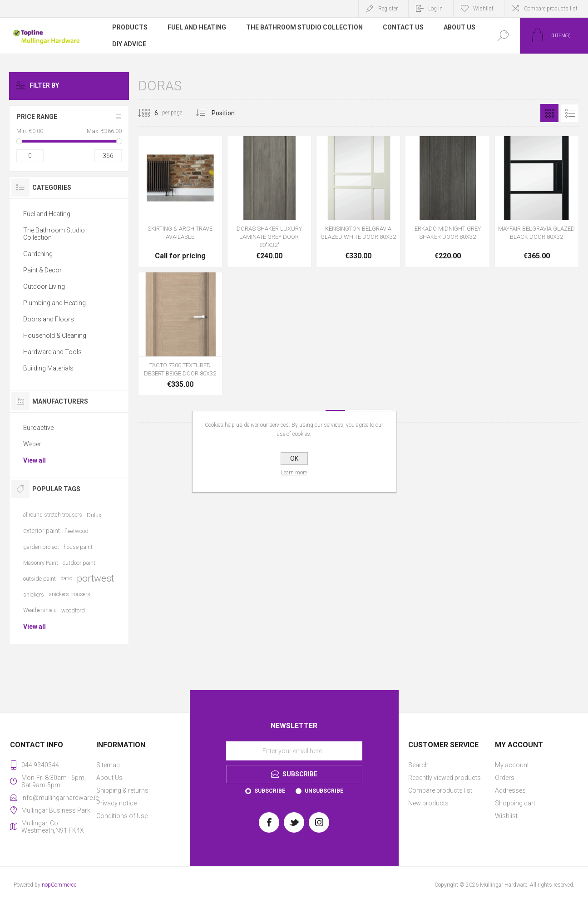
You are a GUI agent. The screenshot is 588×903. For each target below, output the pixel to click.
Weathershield (40, 610)
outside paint (40, 579)
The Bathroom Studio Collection (54, 234)
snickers (34, 595)
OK (294, 459)
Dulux (94, 515)
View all (35, 460)
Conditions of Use (122, 816)
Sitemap (108, 765)
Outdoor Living (44, 286)
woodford (73, 610)
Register (388, 9)
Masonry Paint (41, 563)
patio (66, 578)
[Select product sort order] (230, 113)
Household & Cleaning (55, 336)
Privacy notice (116, 803)
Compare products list (551, 9)
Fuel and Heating (47, 214)
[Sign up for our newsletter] (294, 751)
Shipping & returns (122, 790)
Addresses (510, 790)
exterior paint (42, 531)
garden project (41, 547)
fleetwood (77, 531)
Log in (435, 9)
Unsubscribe (324, 791)
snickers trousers (69, 594)
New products (428, 803)
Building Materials (48, 368)
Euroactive (38, 428)
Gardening (38, 254)
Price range (37, 117)
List (570, 113)
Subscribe (270, 791)
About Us (109, 778)
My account (512, 765)
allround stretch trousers (53, 515)
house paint (78, 547)
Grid (549, 113)
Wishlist (506, 816)
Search (418, 765)
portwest (95, 578)
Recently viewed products (445, 778)
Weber (32, 444)
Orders (505, 778)
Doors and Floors (49, 319)
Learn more (294, 473)
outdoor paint (79, 563)
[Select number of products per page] (149, 113)
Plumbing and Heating (54, 303)
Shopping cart (515, 803)
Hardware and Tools (52, 352)
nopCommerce (59, 885)
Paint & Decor (42, 270)
